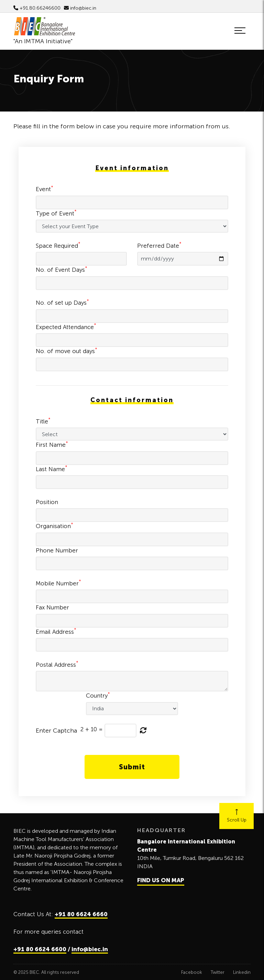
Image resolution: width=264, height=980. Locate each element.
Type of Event (56, 213)
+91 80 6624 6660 (81, 914)
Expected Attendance (66, 327)
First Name (52, 444)
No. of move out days (67, 351)
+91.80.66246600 (37, 8)
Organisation (54, 526)
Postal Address (57, 664)
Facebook (192, 972)
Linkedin (242, 972)
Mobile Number (58, 583)
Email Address (56, 631)
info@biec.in (80, 8)
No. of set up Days (62, 302)
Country (98, 695)
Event (45, 189)
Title (43, 421)
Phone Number (57, 550)
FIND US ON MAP (161, 880)
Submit (132, 767)
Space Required (58, 245)
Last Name (52, 469)
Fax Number (52, 607)
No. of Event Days (62, 269)
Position (47, 502)
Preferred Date (159, 245)
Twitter (218, 972)
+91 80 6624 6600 (40, 949)
